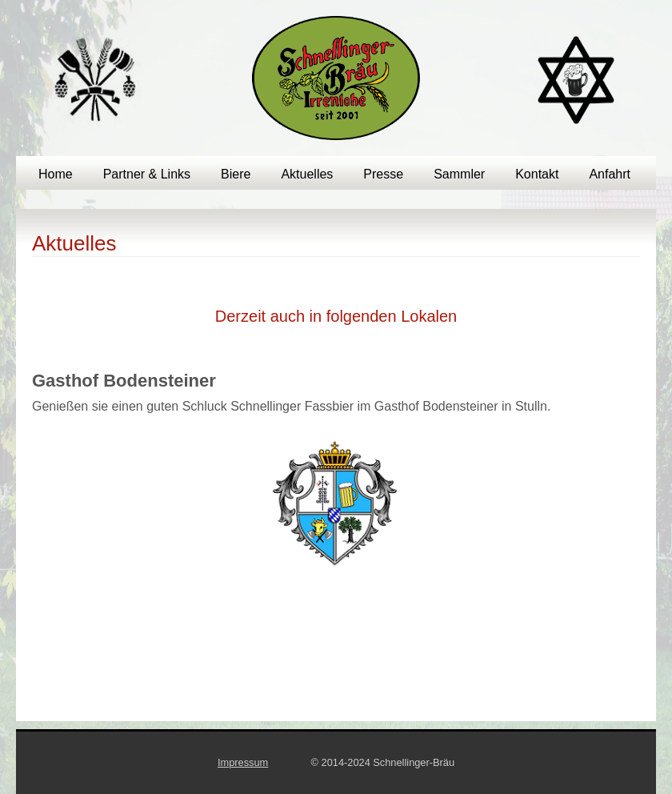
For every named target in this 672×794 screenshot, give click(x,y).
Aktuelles (307, 174)
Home (56, 174)
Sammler (459, 174)
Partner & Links (147, 174)
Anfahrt (610, 174)
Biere (236, 174)
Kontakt (537, 174)
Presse (383, 174)
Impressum (243, 762)
